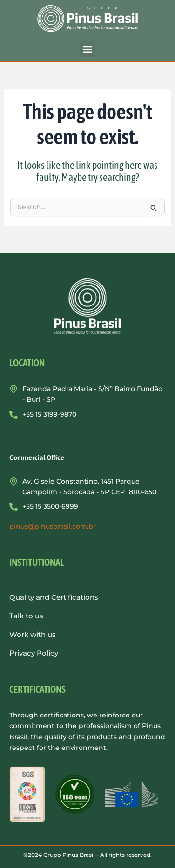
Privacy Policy (34, 653)
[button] (88, 49)
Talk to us (26, 616)
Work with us (33, 634)
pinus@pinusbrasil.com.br (53, 526)
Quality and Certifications (54, 597)
